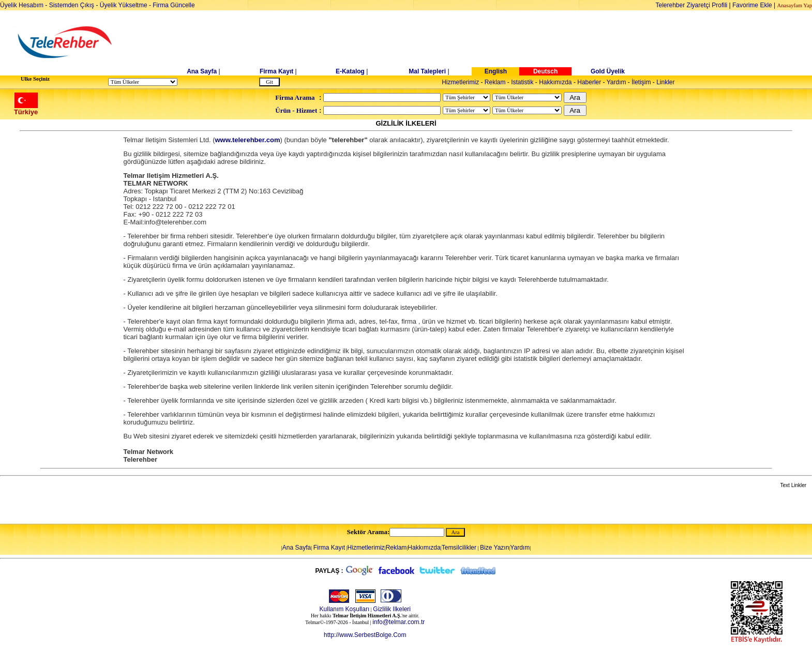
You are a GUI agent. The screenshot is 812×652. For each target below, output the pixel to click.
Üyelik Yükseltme (124, 5)
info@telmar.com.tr (399, 622)
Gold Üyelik (608, 71)
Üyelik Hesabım (22, 5)
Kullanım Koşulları (345, 609)
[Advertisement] (486, 42)
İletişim (641, 82)
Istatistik (522, 82)
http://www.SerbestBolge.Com (365, 635)
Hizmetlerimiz (460, 82)
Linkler (665, 82)
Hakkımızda (555, 82)
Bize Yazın (494, 548)
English (496, 71)
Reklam (495, 82)
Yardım (616, 82)
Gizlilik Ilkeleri (392, 609)
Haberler (589, 82)
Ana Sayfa (202, 71)
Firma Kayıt (276, 71)
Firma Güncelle (174, 5)
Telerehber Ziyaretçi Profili (692, 5)
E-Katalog (350, 71)
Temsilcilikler (459, 548)
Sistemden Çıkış (72, 5)
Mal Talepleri (427, 71)
